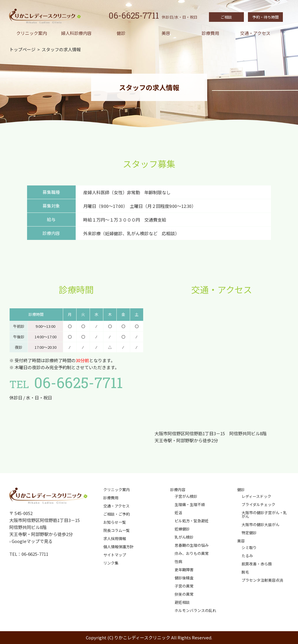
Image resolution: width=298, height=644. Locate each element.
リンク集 (111, 563)
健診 (121, 33)
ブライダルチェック (258, 504)
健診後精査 (184, 578)
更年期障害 (184, 570)
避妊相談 (182, 602)
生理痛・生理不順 (190, 504)
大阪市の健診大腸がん (260, 524)
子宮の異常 (184, 586)
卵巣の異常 (184, 594)
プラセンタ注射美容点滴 (262, 580)
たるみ (247, 556)
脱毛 (245, 572)
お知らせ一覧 (115, 522)
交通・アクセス (255, 33)
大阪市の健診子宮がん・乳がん (264, 514)
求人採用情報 (115, 538)
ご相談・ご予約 (117, 514)
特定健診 (249, 533)
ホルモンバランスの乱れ (195, 610)
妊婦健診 (182, 529)
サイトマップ (115, 555)
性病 (178, 561)
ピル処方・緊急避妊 (192, 521)
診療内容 (178, 490)
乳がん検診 (184, 537)
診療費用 (210, 33)
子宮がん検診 (186, 496)
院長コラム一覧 (117, 530)
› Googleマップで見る (31, 541)
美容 (166, 33)
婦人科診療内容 (76, 33)
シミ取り (249, 547)
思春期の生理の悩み (192, 545)
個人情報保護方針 (118, 547)
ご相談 (226, 17)
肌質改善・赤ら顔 (257, 564)
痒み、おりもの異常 (192, 553)
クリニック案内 (32, 33)
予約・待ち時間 (266, 17)
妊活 (178, 513)
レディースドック (256, 496)
